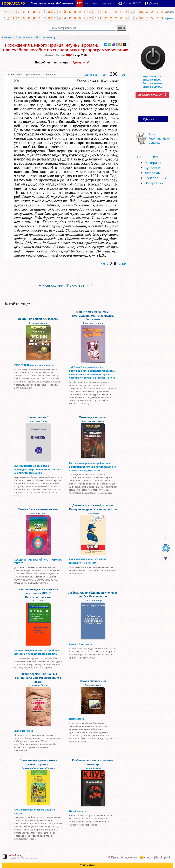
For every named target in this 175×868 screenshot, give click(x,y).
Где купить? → (83, 62)
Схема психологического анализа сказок (35, 811)
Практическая (24, 37)
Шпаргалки (154, 183)
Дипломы (153, 173)
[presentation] (9, 74)
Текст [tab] (19, 74)
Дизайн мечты (78, 811)
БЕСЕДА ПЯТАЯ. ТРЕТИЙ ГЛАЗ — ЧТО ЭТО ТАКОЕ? (38, 561)
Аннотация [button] (62, 62)
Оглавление (49, 74)
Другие (170, 18)
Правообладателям (124, 857)
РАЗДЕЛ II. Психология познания (34, 365)
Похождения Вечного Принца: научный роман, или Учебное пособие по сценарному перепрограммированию (66, 47)
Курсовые (153, 168)
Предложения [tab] (32, 74)
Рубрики (149, 119)
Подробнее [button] (43, 62)
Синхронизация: (152, 77)
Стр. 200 (9, 74)
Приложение (77, 719)
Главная (7, 37)
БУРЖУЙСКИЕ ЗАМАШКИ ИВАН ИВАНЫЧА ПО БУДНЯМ (88, 561)
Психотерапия (44, 37)
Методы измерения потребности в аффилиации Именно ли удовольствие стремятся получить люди (92, 467)
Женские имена (24, 731)
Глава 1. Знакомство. (82, 644)
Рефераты (153, 163)
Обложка (91, 75)
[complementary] (19, 857)
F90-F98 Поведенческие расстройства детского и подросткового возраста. (37, 652)
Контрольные (156, 178)
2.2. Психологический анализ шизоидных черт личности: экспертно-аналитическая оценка (38, 469)
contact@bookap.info (158, 857)
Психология (147, 157)
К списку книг (67, 285)
